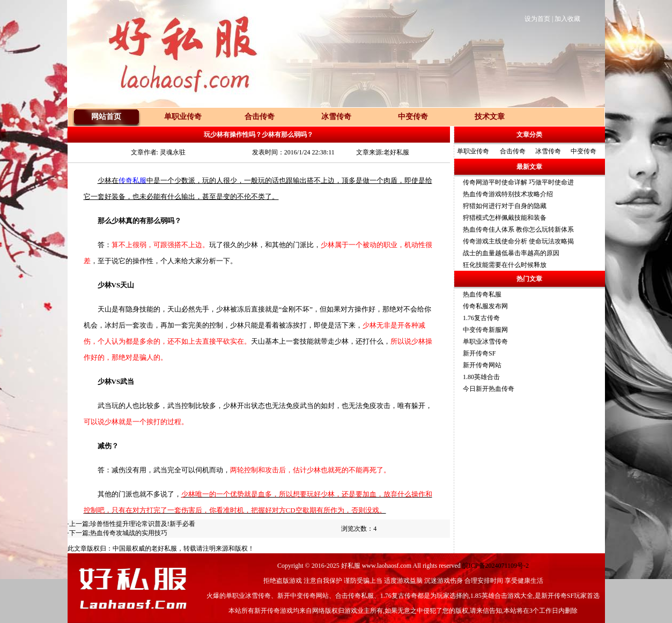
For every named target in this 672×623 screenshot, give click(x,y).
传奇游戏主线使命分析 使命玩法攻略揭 (518, 241)
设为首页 (537, 19)
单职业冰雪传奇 (485, 342)
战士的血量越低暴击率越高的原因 (511, 253)
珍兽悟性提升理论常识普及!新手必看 (143, 524)
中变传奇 (584, 151)
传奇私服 (132, 180)
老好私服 (164, 548)
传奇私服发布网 (485, 306)
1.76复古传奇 (481, 318)
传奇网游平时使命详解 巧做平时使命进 (518, 182)
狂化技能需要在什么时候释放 (505, 265)
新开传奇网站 (482, 365)
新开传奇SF (479, 353)
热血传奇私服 (482, 294)
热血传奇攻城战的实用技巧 (129, 533)
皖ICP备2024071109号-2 (496, 566)
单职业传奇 (473, 151)
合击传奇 (513, 151)
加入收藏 (567, 19)
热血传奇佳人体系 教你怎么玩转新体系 (518, 229)
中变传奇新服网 (485, 330)
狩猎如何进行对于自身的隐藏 (505, 206)
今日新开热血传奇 (489, 389)
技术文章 (490, 117)
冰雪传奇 (548, 151)
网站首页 (106, 117)
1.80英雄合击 (481, 377)
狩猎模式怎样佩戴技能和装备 (505, 218)
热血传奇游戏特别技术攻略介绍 (508, 194)
